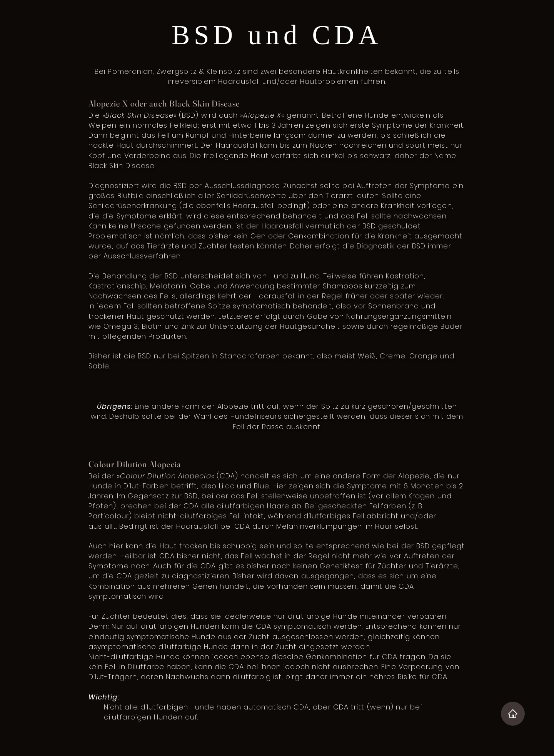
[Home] (513, 714)
